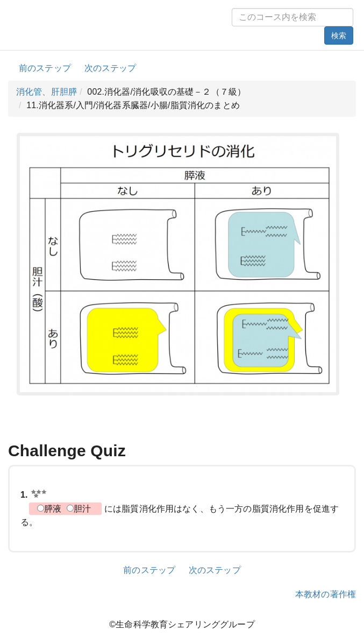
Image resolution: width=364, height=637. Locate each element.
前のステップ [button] (45, 68)
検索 (339, 36)
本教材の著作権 (326, 594)
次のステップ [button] (110, 68)
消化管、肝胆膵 (47, 92)
